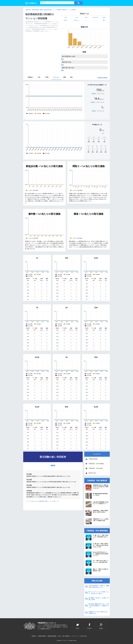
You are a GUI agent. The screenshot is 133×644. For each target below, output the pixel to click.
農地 (65, 77)
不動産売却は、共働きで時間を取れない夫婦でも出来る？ (97, 513)
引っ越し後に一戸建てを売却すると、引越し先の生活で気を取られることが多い (97, 546)
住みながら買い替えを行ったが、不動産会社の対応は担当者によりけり (97, 554)
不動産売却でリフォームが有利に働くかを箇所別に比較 (97, 521)
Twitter (77, 628)
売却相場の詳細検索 (102, 78)
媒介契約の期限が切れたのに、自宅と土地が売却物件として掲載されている (99, 606)
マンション (56, 77)
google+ (101, 628)
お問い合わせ (84, 636)
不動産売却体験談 (52, 636)
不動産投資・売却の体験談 (96, 464)
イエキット (65, 640)
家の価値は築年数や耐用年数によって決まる (97, 496)
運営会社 (34, 636)
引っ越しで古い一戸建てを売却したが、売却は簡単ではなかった (97, 537)
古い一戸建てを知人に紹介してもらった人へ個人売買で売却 (97, 563)
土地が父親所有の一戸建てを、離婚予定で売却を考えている (99, 587)
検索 (62, 59)
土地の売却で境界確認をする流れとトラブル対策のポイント (97, 504)
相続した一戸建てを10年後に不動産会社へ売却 (97, 571)
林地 (71, 77)
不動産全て (30, 77)
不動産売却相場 (93, 459)
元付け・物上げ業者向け (64, 636)
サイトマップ (75, 636)
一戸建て (47, 77)
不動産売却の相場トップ (45, 501)
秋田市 (53, 466)
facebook (89, 628)
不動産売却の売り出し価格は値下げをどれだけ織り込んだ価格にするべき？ (97, 487)
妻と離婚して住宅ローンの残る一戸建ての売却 (99, 599)
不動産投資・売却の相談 (96, 468)
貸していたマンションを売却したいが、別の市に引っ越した (99, 593)
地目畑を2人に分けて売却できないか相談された (98, 613)
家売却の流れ (92, 473)
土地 (39, 77)
